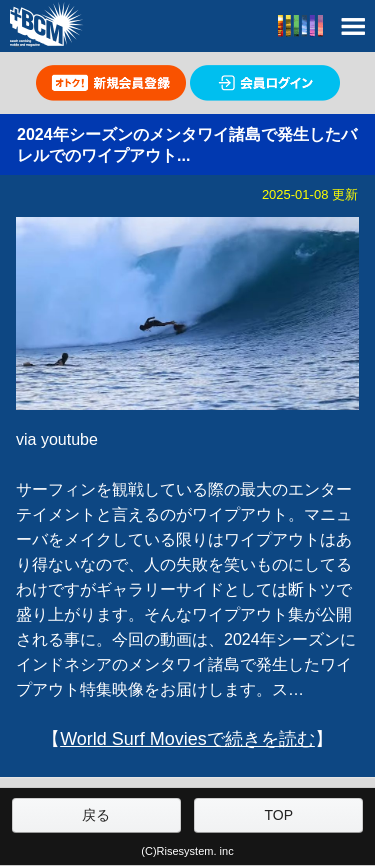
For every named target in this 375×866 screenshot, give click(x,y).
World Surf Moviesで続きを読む (187, 739)
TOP (279, 815)
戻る (96, 815)
